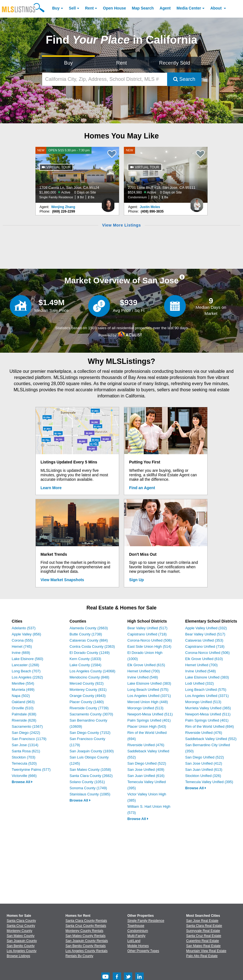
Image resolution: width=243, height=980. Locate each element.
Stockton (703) (24, 757)
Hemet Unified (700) (144, 671)
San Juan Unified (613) (204, 770)
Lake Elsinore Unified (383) (149, 683)
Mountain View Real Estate (206, 951)
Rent (89, 8)
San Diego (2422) (26, 733)
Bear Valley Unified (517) (148, 628)
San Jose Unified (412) (204, 763)
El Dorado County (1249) (90, 653)
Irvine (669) (21, 653)
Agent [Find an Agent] (165, 8)
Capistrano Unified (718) (147, 634)
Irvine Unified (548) (143, 677)
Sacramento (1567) (27, 726)
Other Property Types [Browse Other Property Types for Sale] (143, 951)
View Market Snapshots (62, 580)
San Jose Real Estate (202, 921)
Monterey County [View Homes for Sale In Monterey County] (19, 931)
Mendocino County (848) (89, 677)
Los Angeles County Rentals (87, 951)
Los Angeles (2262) (27, 677)
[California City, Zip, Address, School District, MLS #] (105, 79)
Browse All (22, 782)
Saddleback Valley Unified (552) (211, 739)
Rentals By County (79, 956)
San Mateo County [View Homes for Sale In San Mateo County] (21, 936)
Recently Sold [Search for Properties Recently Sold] (175, 63)
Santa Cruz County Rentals (86, 926)
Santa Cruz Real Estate (204, 936)
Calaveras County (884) (89, 640)
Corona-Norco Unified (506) (150, 640)
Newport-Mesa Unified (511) (150, 714)
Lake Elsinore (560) (27, 659)
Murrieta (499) (23, 690)
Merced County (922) (86, 683)
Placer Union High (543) (147, 726)
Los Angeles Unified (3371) (149, 696)
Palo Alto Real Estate (202, 956)
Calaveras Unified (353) (204, 640)
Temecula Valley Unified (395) (209, 782)
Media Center (189, 8)
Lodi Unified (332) (200, 683)
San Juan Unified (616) (146, 776)
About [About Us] (216, 8)
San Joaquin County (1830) (92, 751)
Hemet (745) (22, 646)
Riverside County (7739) (89, 708)
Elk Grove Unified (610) (204, 659)
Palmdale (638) (24, 714)
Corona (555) (22, 640)
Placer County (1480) (87, 702)
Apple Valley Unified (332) (206, 628)
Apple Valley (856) (26, 634)
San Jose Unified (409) (146, 770)
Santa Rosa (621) (26, 751)
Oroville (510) (23, 708)
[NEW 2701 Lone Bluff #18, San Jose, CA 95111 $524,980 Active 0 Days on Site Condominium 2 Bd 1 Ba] (166, 175)
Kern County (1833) (85, 659)
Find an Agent (142, 488)
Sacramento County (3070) (91, 714)
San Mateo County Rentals (86, 936)
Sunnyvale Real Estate (203, 931)
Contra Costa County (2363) (92, 646)
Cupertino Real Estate (202, 941)
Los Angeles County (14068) (92, 671)
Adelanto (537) (24, 628)
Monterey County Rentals (84, 931)
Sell (72, 8)
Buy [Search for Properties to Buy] (68, 63)
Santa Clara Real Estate (204, 926)
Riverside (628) (24, 720)
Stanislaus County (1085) (90, 794)
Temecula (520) (24, 763)
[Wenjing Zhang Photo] (108, 203)
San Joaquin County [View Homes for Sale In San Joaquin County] (22, 941)
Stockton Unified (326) (203, 776)
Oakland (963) (23, 702)
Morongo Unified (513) (145, 708)
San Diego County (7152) (90, 733)
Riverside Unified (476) (146, 745)
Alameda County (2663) (89, 628)
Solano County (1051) (87, 782)
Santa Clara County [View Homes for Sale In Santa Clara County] (21, 921)
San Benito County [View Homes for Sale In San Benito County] (21, 946)
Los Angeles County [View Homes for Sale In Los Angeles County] (22, 951)
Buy (56, 8)
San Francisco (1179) (29, 739)
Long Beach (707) (26, 671)
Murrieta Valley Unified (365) (208, 708)
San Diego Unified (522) (147, 763)
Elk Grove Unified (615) (146, 665)
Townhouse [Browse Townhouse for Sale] (136, 926)
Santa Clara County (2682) (91, 776)
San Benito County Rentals (86, 946)
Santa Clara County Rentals (86, 921)
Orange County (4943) (87, 696)
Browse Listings (18, 956)
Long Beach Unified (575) (148, 690)
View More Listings (122, 225)
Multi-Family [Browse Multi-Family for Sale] (137, 936)
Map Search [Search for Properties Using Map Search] (143, 8)
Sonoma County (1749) (88, 788)
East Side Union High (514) (150, 646)
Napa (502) (21, 696)
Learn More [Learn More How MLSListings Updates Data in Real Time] (51, 488)
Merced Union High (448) (148, 702)
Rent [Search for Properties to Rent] (121, 63)
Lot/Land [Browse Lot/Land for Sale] (134, 941)
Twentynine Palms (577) (31, 770)
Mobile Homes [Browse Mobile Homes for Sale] (138, 946)
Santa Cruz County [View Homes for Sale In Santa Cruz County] (21, 926)
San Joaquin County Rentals (87, 941)
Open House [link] (114, 8)
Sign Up (137, 580)
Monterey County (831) (88, 690)
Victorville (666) (24, 776)
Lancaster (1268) (25, 665)
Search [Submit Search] (184, 79)
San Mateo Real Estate (203, 946)
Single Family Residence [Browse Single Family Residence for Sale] (146, 921)
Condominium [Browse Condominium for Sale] (138, 931)
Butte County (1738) (86, 634)
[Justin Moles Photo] (197, 203)
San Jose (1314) (25, 745)
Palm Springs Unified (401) (149, 720)
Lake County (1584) (85, 665)
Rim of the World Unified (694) (210, 726)
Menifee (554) (23, 683)
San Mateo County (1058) (90, 770)
